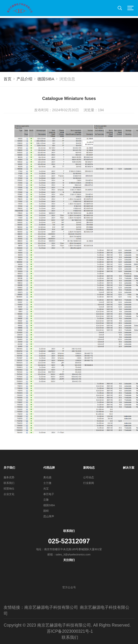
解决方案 (129, 468)
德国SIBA (46, 79)
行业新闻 (89, 483)
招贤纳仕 (9, 488)
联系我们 (9, 483)
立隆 (46, 500)
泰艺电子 (49, 494)
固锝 (46, 511)
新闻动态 (89, 468)
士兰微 (47, 483)
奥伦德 (47, 477)
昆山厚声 (49, 516)
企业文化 (9, 494)
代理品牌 (49, 468)
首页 (8, 79)
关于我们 (9, 468)
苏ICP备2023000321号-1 (70, 631)
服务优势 (9, 477)
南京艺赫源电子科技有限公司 (51, 607)
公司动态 (89, 477)
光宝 (46, 488)
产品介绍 (24, 79)
